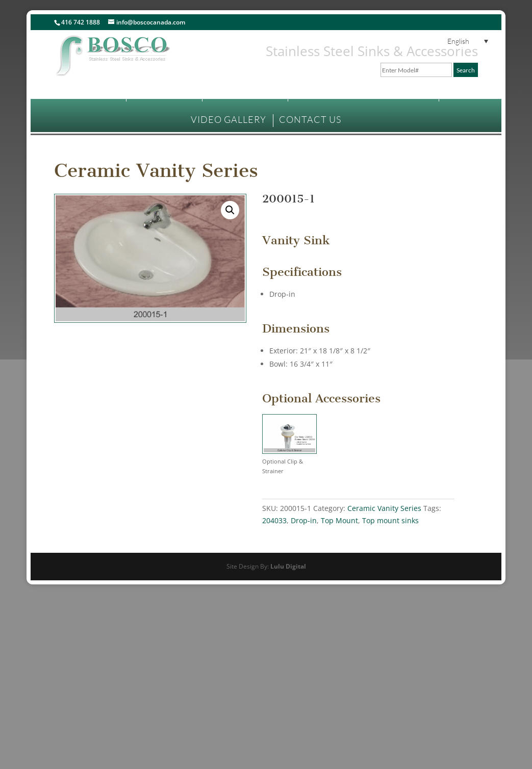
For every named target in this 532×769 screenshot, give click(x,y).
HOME (104, 94)
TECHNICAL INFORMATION (358, 94)
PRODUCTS (159, 94)
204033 (274, 520)
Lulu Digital (288, 566)
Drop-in (304, 520)
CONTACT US (310, 119)
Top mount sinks (390, 520)
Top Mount (339, 520)
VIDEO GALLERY (229, 119)
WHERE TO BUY (245, 94)
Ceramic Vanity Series (156, 171)
